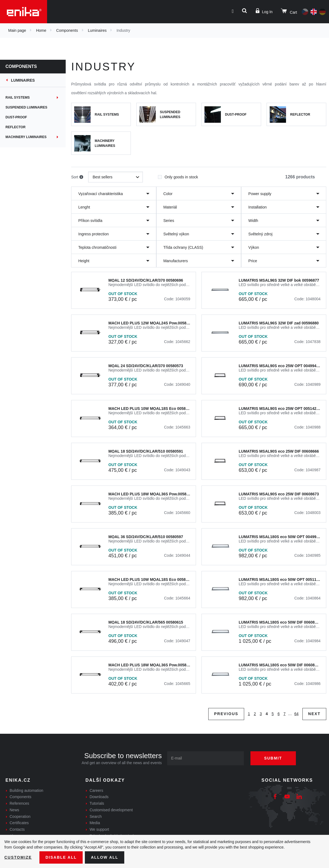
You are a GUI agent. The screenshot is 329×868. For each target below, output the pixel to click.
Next (314, 714)
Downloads (99, 797)
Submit (273, 758)
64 (296, 714)
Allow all (105, 857)
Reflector (15, 127)
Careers (96, 790)
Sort (77, 177)
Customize (18, 857)
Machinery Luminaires (26, 137)
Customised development (111, 810)
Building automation (26, 790)
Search (96, 816)
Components (67, 30)
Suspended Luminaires (26, 107)
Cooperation (20, 816)
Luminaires (97, 30)
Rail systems (18, 98)
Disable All (61, 857)
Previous (226, 714)
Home (41, 30)
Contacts (17, 829)
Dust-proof (16, 117)
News (14, 810)
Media (95, 823)
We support (99, 829)
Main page (17, 30)
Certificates (19, 823)
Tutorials (97, 803)
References (19, 803)
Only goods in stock (178, 175)
